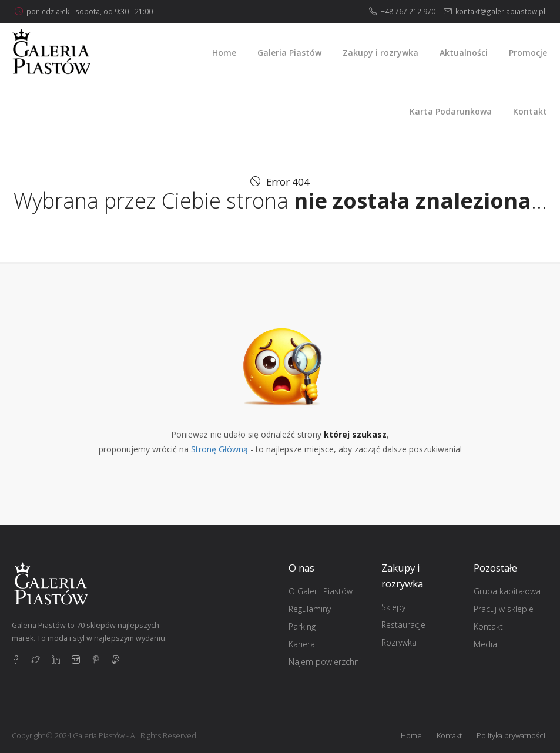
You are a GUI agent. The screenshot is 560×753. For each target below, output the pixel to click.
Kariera (302, 644)
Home (411, 736)
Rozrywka (399, 642)
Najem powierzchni (325, 662)
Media (485, 644)
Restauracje (403, 625)
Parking (302, 626)
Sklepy (393, 607)
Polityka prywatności (511, 736)
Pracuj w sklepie (504, 609)
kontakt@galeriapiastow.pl (500, 11)
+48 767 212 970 (408, 11)
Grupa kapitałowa (507, 591)
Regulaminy (310, 609)
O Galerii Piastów (321, 591)
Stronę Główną (219, 449)
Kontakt (488, 626)
